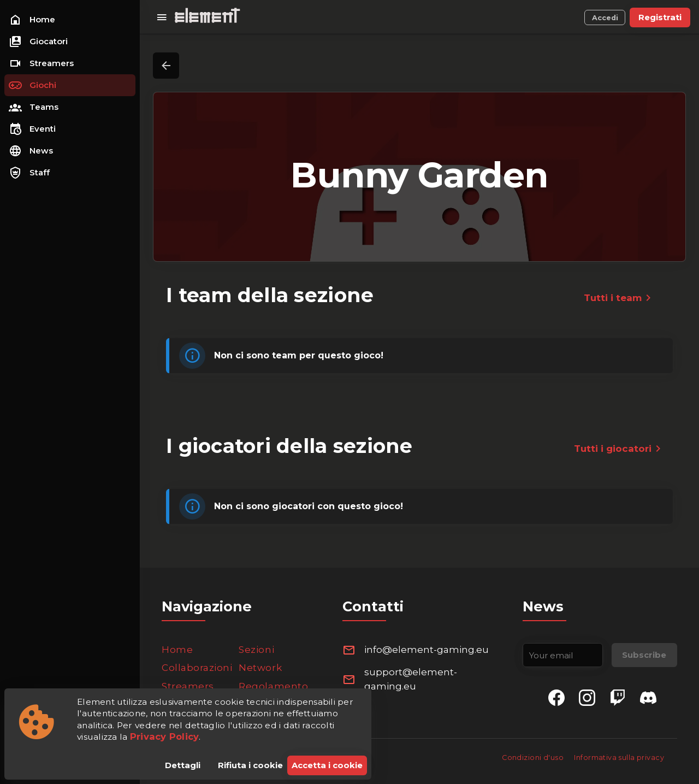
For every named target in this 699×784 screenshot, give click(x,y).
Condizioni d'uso (534, 758)
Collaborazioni (197, 668)
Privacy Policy (165, 736)
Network (260, 668)
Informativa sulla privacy (619, 758)
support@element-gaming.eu (411, 679)
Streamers (188, 686)
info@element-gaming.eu (426, 650)
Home (177, 650)
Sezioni (256, 650)
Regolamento (273, 686)
